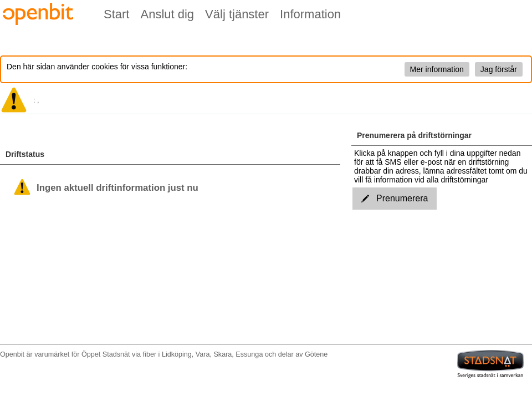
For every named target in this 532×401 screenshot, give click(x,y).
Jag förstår (499, 69)
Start (116, 14)
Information (310, 14)
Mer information (437, 69)
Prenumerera (395, 198)
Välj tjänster (237, 14)
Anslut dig (167, 14)
